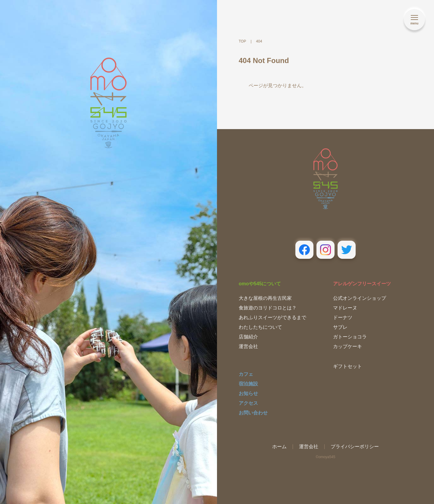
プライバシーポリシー (355, 447)
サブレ (340, 327)
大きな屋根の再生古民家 (265, 298)
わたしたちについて (260, 327)
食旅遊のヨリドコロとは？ (268, 308)
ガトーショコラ (350, 337)
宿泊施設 (248, 384)
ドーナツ (343, 317)
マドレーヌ (345, 308)
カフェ (246, 374)
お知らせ (248, 393)
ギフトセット (348, 366)
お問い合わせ (253, 413)
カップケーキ (348, 346)
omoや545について (260, 284)
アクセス (248, 403)
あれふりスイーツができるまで (272, 317)
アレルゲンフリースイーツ (362, 284)
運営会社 (248, 346)
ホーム (279, 447)
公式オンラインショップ (360, 298)
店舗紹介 (248, 337)
